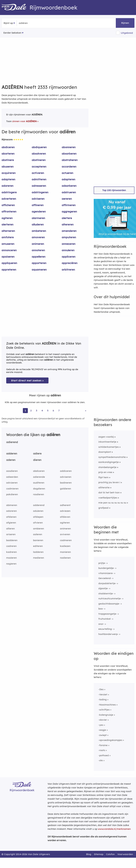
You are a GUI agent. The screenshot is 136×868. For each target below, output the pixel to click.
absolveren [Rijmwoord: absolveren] (39, 154)
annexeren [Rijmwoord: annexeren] (69, 244)
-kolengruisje (106, 715)
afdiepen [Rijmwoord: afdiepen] (38, 517)
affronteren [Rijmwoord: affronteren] (9, 211)
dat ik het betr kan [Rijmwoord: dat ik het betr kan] (109, 492)
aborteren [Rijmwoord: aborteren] (8, 154)
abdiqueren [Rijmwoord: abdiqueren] (39, 147)
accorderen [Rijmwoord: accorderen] (69, 166)
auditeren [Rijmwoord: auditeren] (39, 483)
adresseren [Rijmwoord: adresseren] (39, 186)
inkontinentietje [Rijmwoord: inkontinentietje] (107, 442)
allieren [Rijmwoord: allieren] (10, 529)
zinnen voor (24, 121)
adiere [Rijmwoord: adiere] (37, 453)
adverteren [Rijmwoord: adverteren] (9, 199)
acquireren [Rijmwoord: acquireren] (9, 173)
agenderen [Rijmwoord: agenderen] (39, 211)
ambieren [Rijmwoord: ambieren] (39, 529)
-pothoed (104, 755)
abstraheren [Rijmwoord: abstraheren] (70, 160)
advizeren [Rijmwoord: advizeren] (12, 483)
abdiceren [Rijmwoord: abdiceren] (8, 147)
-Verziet (103, 694)
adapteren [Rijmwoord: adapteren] (8, 179)
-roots (102, 750)
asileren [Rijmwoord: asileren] (38, 534)
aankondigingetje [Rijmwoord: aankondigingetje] (109, 462)
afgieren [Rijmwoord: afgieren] (11, 523)
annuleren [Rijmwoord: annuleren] (68, 250)
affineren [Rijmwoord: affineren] (38, 205)
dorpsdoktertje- (107, 583)
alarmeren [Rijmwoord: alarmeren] (38, 218)
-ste (101, 760)
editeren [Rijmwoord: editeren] (38, 546)
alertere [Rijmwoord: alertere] (67, 218)
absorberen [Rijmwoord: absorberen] (69, 154)
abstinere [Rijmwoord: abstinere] (8, 160)
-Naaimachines (107, 705)
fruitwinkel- (105, 619)
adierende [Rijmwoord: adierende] (39, 477)
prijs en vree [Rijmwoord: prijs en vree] (105, 472)
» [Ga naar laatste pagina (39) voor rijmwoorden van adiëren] (86, 411)
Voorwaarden (125, 854)
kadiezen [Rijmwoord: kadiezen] (65, 546)
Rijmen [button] (125, 23)
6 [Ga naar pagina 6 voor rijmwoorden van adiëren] (53, 411)
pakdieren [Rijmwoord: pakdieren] (12, 494)
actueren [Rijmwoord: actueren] (67, 173)
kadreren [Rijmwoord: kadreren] (12, 552)
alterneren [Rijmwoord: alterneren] (8, 231)
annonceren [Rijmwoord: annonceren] (9, 250)
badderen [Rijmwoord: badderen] (12, 540)
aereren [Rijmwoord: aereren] (67, 199)
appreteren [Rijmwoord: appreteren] (9, 270)
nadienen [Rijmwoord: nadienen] (65, 558)
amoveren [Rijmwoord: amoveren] (38, 237)
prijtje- (102, 563)
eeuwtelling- (106, 629)
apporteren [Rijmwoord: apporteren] (39, 263)
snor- (101, 624)
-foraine (103, 745)
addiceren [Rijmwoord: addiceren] (66, 471)
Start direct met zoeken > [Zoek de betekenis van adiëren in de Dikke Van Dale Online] (27, 381)
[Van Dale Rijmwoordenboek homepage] (16, 7)
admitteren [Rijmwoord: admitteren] (39, 179)
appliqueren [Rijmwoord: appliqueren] (9, 263)
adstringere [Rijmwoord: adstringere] (9, 192)
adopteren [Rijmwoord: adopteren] (68, 179)
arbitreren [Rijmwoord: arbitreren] (68, 270)
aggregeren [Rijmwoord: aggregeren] (69, 211)
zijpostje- (103, 588)
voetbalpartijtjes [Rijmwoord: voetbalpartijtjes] (108, 498)
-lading (103, 699)
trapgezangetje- (108, 614)
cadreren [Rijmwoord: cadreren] (11, 546)
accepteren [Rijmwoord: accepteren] (39, 166)
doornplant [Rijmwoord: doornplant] (105, 452)
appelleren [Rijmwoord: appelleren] (39, 257)
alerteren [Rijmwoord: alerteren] (7, 224)
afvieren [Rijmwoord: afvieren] (38, 523)
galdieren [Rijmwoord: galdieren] (66, 489)
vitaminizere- (106, 573)
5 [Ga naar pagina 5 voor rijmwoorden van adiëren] (48, 411)
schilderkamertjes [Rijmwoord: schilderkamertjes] (109, 447)
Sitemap (99, 854)
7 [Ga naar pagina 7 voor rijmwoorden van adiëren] (59, 411)
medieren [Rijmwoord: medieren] (39, 558)
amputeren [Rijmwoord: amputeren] (69, 237)
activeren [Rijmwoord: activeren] (38, 173)
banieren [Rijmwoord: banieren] (38, 540)
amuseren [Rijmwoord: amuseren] (8, 244)
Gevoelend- (105, 578)
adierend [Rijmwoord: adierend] (12, 442)
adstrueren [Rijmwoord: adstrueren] (69, 192)
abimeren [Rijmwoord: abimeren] (12, 505)
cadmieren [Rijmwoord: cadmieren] (12, 489)
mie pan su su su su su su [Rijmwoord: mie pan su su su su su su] (112, 503)
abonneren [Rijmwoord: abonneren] (69, 147)
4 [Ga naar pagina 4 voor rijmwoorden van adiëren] (42, 411)
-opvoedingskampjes (110, 740)
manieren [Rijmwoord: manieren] (65, 552)
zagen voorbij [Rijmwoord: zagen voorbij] (106, 437)
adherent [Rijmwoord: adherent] (65, 505)
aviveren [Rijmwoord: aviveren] (65, 534)
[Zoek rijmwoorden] (34, 23)
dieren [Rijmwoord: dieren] (37, 460)
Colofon (110, 854)
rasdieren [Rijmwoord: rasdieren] (39, 494)
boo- (101, 609)
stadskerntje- (106, 593)
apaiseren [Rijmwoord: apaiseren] (8, 257)
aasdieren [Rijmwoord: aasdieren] (12, 471)
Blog (89, 854)
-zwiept (103, 735)
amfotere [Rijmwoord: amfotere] (8, 237)
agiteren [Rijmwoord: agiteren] (7, 218)
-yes (101, 725)
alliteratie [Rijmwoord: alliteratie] (104, 487)
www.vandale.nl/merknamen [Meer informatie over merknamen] (114, 829)
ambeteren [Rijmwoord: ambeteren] (39, 231)
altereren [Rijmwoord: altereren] (68, 224)
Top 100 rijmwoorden (114, 190)
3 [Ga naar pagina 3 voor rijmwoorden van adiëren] (37, 411)
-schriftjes (104, 710)
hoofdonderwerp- (108, 634)
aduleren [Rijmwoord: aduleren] (38, 511)
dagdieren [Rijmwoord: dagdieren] (39, 489)
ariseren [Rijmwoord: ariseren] (11, 534)
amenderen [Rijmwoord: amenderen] (69, 231)
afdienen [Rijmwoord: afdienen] (11, 517)
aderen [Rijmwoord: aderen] (11, 460)
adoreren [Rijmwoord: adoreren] (7, 186)
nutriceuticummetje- (110, 598)
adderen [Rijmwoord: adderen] (12, 453)
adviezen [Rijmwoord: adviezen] (65, 511)
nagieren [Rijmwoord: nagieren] (11, 564)
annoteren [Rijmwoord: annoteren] (38, 250)
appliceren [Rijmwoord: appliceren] (69, 257)
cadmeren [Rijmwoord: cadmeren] (66, 540)
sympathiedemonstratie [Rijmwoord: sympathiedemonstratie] (112, 457)
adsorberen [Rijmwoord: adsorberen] (69, 186)
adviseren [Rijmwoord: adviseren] (38, 199)
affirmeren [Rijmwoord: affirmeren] (69, 205)
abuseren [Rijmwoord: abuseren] (8, 166)
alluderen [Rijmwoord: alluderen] (38, 224)
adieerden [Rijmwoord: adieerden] (12, 477)
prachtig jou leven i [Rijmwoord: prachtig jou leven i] (109, 482)
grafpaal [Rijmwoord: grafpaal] (103, 508)
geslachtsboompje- (109, 604)
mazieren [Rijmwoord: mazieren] (12, 558)
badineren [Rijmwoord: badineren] (66, 483)
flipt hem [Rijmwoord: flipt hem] (103, 477)
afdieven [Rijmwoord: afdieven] (65, 517)
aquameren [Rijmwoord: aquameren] (39, 270)
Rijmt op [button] (8, 23)
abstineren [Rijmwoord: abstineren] (39, 160)
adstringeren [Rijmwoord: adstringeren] (40, 192)
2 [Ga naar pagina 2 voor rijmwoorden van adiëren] (31, 411)
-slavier (103, 720)
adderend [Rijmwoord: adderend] (39, 505)
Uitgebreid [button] (127, 33)
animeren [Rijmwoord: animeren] (38, 244)
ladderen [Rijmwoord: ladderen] (38, 552)
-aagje (102, 730)
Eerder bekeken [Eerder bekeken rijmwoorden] (12, 33)
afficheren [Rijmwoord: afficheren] (8, 205)
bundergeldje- (106, 568)
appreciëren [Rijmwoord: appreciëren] (70, 263)
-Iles (101, 689)
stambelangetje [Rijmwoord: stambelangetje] (107, 467)
